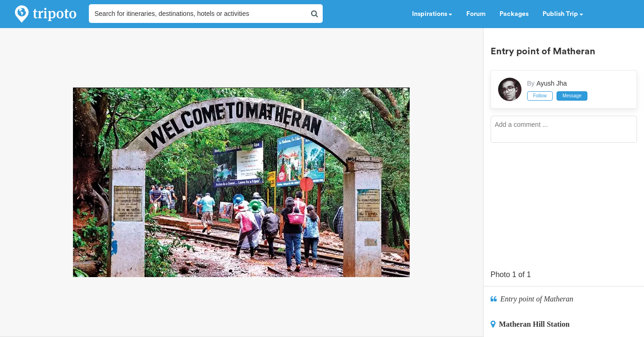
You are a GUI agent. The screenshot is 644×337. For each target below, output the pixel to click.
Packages (514, 14)
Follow (540, 96)
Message (572, 96)
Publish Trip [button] (563, 14)
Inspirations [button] (432, 14)
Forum (476, 14)
